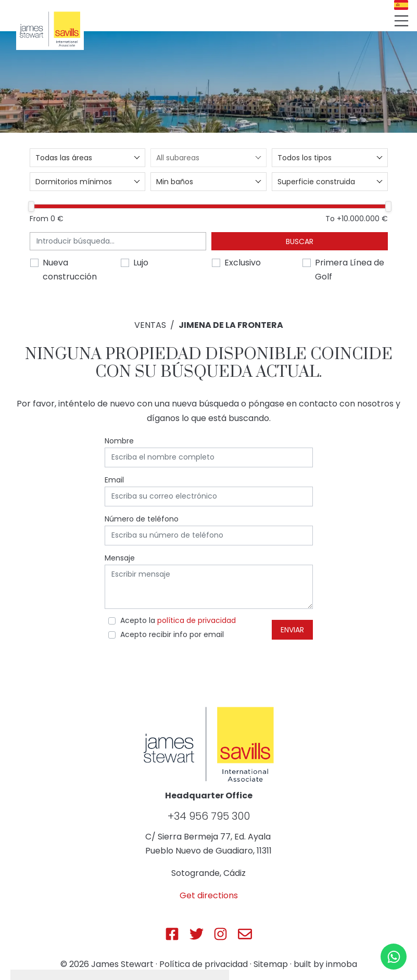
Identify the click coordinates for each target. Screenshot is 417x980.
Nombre (119, 441)
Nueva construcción (70, 270)
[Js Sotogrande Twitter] (197, 934)
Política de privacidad (204, 964)
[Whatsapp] (394, 957)
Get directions (209, 895)
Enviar (292, 630)
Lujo (141, 263)
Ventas (150, 325)
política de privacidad (197, 620)
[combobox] (88, 158)
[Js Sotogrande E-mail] (245, 934)
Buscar (300, 241)
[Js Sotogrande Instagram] (220, 934)
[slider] (31, 206)
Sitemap (271, 964)
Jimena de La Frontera (231, 325)
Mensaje (120, 558)
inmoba (342, 964)
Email (114, 480)
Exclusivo (243, 263)
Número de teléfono (142, 519)
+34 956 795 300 (209, 816)
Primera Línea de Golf (350, 270)
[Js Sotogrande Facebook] (172, 934)
